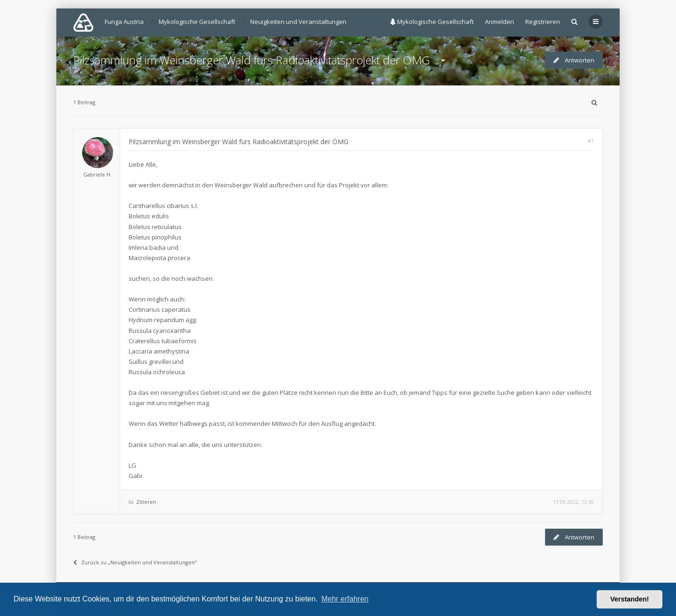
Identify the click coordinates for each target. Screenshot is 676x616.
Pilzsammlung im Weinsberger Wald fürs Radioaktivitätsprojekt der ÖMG (252, 60)
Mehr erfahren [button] (345, 599)
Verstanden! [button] (630, 599)
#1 (591, 141)
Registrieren (543, 22)
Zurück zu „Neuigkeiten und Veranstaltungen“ (135, 562)
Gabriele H (97, 174)
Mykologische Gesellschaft (432, 22)
